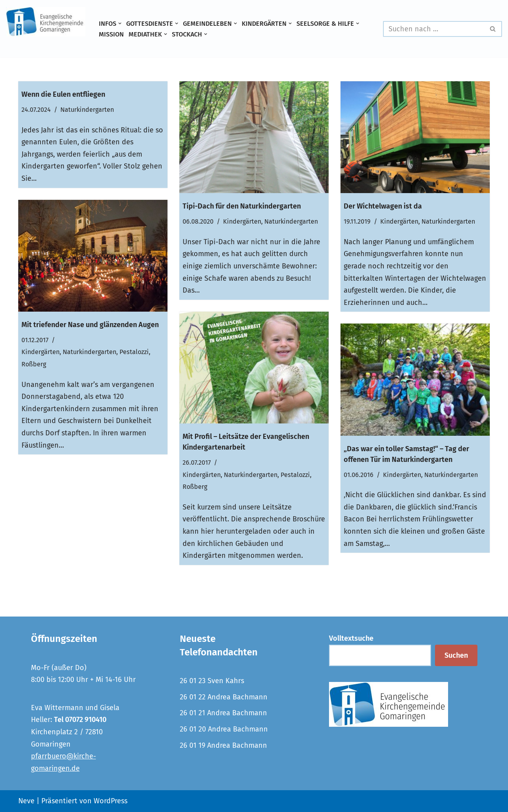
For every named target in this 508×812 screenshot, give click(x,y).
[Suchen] (434, 29)
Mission (111, 34)
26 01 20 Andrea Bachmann (224, 729)
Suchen (456, 655)
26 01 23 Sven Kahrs (212, 681)
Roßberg (34, 364)
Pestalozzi (134, 352)
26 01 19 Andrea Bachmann (223, 745)
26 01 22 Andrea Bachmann (224, 697)
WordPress (111, 801)
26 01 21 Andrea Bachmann (223, 713)
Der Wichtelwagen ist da (383, 206)
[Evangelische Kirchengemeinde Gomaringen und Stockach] (46, 22)
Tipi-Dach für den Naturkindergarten (242, 206)
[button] (120, 23)
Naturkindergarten (87, 110)
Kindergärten (242, 221)
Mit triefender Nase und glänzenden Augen (90, 325)
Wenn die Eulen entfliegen (63, 94)
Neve (26, 801)
